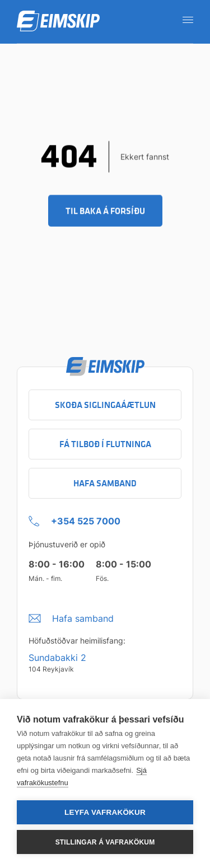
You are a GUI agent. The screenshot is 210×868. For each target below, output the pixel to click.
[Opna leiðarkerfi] (184, 20)
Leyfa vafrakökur (105, 812)
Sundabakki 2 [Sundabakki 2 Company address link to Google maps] (57, 658)
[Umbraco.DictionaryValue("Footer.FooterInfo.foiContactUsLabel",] (71, 616)
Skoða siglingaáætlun (105, 405)
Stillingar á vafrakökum (105, 842)
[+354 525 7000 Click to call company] (74, 518)
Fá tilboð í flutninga (105, 444)
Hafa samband (105, 483)
